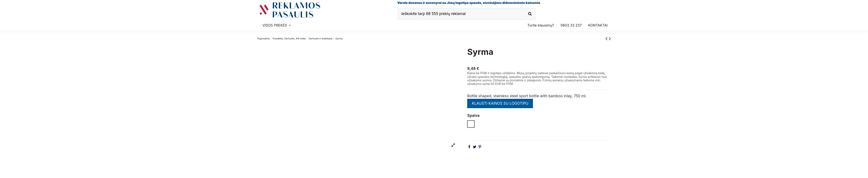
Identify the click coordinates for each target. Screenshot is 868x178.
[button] (571, 25)
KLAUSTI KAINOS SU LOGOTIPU (500, 103)
